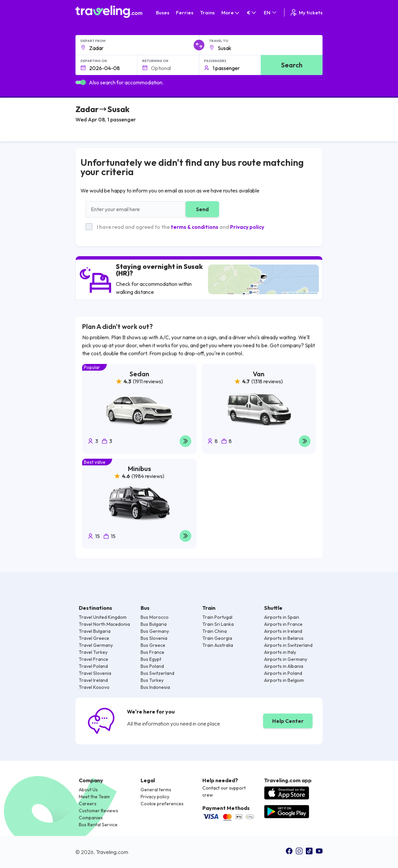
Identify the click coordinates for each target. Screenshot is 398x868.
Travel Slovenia (95, 673)
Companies (91, 818)
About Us (88, 790)
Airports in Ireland (283, 631)
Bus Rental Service (98, 825)
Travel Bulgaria (95, 631)
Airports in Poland (283, 673)
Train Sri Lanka (218, 624)
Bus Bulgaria (154, 624)
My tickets (306, 13)
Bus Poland (152, 666)
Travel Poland (93, 666)
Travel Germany (96, 645)
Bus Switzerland (157, 673)
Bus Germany (155, 631)
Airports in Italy (280, 652)
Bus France (152, 652)
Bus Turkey (152, 680)
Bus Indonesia (155, 687)
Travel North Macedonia (104, 624)
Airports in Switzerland (288, 645)
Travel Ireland (93, 680)
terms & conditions (194, 227)
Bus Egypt (151, 659)
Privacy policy (247, 227)
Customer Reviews (98, 811)
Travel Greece (94, 638)
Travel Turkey (93, 652)
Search (292, 65)
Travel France (93, 659)
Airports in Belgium (284, 680)
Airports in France (283, 624)
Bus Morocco (155, 617)
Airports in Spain (282, 617)
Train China (215, 631)
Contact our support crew (224, 791)
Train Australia (218, 645)
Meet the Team (94, 797)
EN (271, 13)
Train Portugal (217, 617)
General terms (156, 790)
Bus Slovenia (154, 638)
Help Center (288, 721)
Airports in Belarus (284, 638)
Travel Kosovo (94, 687)
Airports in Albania (284, 666)
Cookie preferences (162, 804)
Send (202, 209)
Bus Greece (153, 645)
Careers (88, 804)
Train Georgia (217, 638)
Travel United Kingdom (103, 617)
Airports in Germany (286, 659)
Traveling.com (112, 852)
